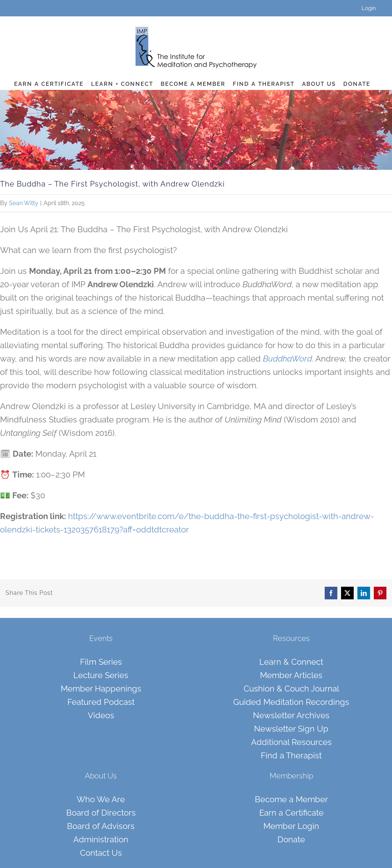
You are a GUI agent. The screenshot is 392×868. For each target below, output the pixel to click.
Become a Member (291, 799)
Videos (101, 715)
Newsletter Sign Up (291, 729)
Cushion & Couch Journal (291, 689)
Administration (101, 839)
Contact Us (101, 853)
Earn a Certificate (291, 813)
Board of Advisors (101, 826)
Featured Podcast (101, 702)
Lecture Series (101, 675)
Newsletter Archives (291, 715)
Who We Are (101, 799)
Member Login (291, 826)
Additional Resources (291, 742)
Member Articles (291, 675)
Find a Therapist (291, 755)
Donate (291, 839)
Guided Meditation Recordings (291, 702)
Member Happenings (101, 689)
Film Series (101, 662)
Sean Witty (24, 203)
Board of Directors (101, 813)
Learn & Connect (291, 662)
